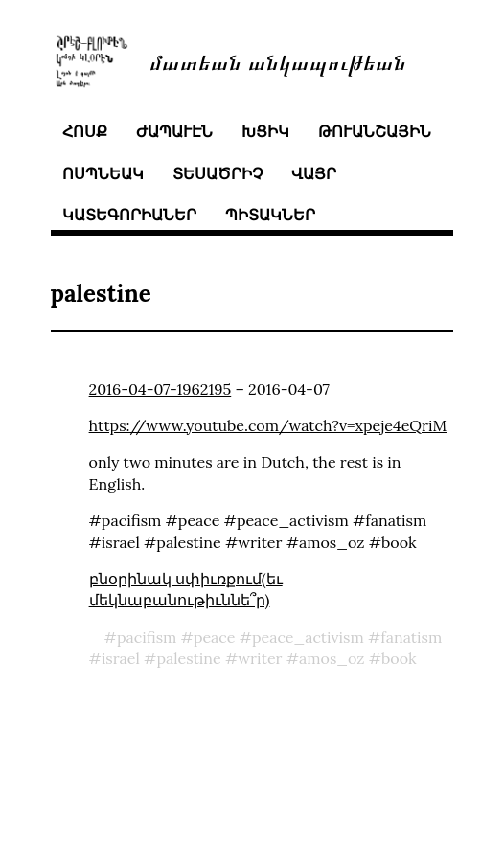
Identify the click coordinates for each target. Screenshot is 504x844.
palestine (188, 658)
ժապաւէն (174, 131)
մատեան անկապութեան (278, 61)
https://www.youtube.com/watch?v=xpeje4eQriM (268, 425)
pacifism (147, 637)
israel (121, 658)
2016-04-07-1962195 (160, 389)
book (399, 658)
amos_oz (332, 658)
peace (215, 637)
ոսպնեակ (103, 173)
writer (260, 658)
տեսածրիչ (218, 173)
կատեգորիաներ (129, 215)
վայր (314, 173)
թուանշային (375, 131)
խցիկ (265, 131)
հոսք (85, 131)
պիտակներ (270, 215)
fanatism (411, 637)
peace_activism (308, 637)
